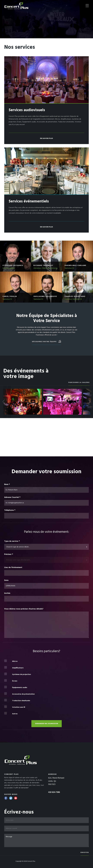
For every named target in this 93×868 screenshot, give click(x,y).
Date (6, 580)
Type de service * (12, 541)
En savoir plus (46, 138)
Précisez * (9, 554)
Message (46, 840)
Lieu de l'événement (13, 568)
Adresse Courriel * (12, 497)
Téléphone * (10, 510)
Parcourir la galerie (79, 382)
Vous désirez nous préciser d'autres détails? (24, 609)
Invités (8, 593)
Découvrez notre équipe (47, 341)
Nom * (7, 485)
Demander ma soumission (47, 724)
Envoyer (85, 853)
